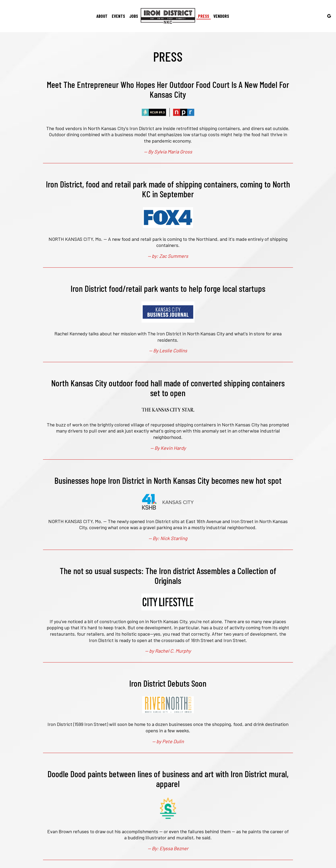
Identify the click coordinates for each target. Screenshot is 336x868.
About (102, 16)
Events (118, 16)
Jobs (134, 16)
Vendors (221, 16)
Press (204, 16)
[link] (168, 16)
